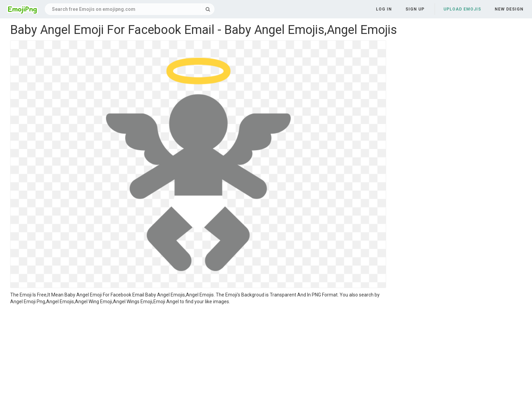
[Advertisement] (198, 356)
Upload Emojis (462, 9)
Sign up (415, 9)
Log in (384, 9)
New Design (509, 9)
